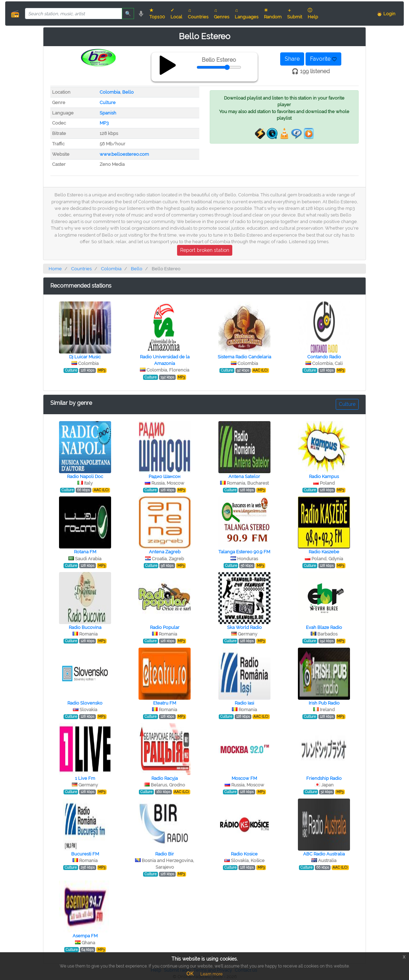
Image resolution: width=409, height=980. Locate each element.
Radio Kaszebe (324, 552)
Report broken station (205, 250)
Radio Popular (165, 627)
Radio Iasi (244, 703)
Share (292, 59)
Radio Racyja (165, 778)
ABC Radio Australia (324, 854)
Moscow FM (244, 778)
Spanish (108, 113)
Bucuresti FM (85, 854)
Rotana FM (85, 552)
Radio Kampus (324, 476)
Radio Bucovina (85, 627)
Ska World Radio (244, 627)
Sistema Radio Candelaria (244, 357)
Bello (128, 92)
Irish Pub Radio (324, 703)
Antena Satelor (244, 476)
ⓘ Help (313, 14)
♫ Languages (247, 14)
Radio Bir (165, 854)
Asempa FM (85, 936)
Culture (108, 103)
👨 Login (386, 14)
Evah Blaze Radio (324, 627)
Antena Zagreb (165, 552)
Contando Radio (324, 357)
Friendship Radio (324, 778)
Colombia (110, 92)
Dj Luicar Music (85, 357)
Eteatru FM (165, 703)
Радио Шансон (165, 476)
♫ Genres (222, 14)
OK (190, 974)
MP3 (104, 123)
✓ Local (176, 14)
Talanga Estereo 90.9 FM (244, 552)
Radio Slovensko (85, 703)
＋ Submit (295, 14)
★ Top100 (157, 14)
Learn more (211, 974)
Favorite (323, 59)
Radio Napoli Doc (85, 476)
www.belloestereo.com (124, 154)
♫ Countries (198, 14)
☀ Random (273, 14)
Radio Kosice (244, 854)
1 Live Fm (85, 778)
